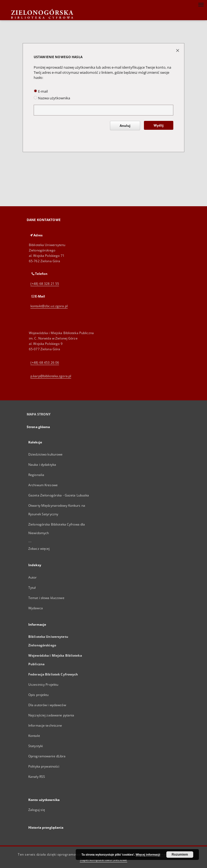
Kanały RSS (37, 777)
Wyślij (159, 125)
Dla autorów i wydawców (47, 705)
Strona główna (38, 427)
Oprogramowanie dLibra (47, 756)
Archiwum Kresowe (43, 485)
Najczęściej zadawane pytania (51, 715)
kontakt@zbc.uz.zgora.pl (49, 306)
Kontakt (34, 736)
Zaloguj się (37, 810)
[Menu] (201, 4)
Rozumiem (180, 855)
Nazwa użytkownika (52, 98)
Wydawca (36, 608)
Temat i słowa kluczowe (46, 598)
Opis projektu (39, 695)
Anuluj (125, 126)
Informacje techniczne (45, 725)
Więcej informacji (148, 855)
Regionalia (36, 475)
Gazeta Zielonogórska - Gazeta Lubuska (59, 495)
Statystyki (36, 746)
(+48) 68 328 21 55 (45, 284)
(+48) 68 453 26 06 (45, 363)
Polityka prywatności (44, 766)
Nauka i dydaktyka (42, 465)
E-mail (41, 91)
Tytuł (32, 588)
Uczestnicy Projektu (43, 685)
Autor (33, 577)
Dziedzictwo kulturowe (46, 454)
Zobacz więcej (39, 549)
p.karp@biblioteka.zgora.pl (51, 376)
